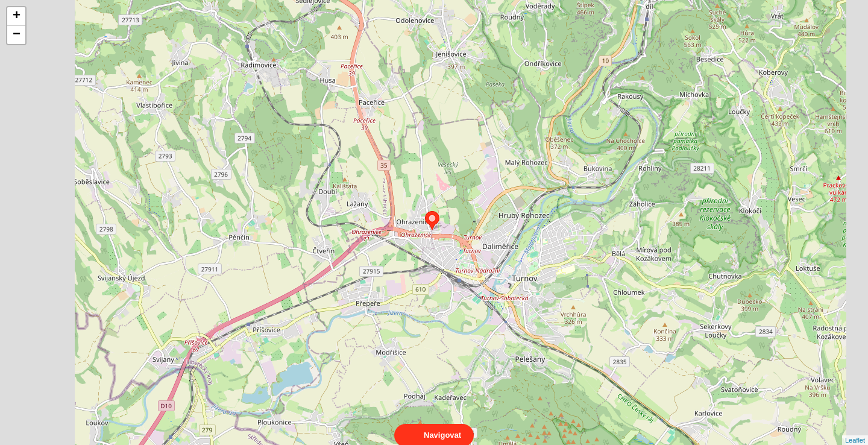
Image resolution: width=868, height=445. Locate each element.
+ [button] (17, 16)
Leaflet (855, 429)
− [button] (17, 35)
